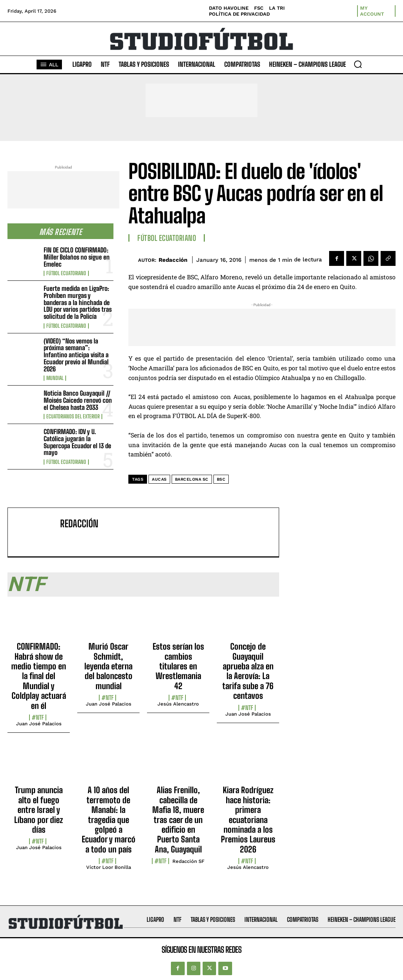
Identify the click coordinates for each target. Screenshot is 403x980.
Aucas (159, 479)
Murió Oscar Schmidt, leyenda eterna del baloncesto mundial (108, 666)
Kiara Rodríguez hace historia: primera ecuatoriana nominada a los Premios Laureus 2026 (248, 819)
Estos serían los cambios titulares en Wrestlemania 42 (178, 666)
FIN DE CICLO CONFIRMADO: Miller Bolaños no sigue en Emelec (77, 257)
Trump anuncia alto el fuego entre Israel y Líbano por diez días (39, 810)
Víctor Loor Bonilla (109, 867)
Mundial (55, 378)
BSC (221, 479)
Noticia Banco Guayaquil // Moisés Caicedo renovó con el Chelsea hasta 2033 (78, 400)
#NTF (38, 717)
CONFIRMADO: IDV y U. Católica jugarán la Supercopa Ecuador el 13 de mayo (77, 442)
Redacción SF (188, 861)
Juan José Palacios (39, 724)
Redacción (173, 260)
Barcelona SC (192, 479)
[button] (358, 64)
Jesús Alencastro (178, 704)
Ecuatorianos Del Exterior (73, 417)
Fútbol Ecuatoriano (66, 273)
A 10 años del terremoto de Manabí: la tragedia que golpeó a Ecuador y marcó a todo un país (109, 819)
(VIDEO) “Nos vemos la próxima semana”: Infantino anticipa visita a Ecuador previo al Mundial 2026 (76, 355)
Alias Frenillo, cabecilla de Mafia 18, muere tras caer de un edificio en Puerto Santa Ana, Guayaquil (178, 819)
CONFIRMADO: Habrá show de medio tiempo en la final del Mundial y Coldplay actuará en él (39, 676)
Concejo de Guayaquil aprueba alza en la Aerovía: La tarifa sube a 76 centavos (248, 671)
